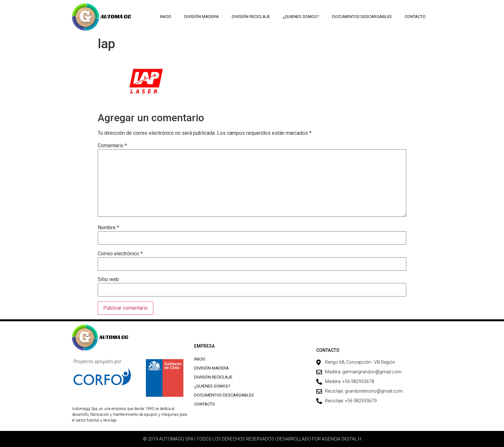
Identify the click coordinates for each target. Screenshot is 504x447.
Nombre (108, 228)
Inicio (166, 17)
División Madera (202, 17)
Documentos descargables (362, 17)
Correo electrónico (120, 254)
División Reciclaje (251, 17)
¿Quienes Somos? (301, 17)
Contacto (415, 17)
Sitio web (108, 279)
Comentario (112, 146)
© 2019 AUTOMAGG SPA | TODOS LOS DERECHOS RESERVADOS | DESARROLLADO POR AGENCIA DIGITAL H (252, 439)
